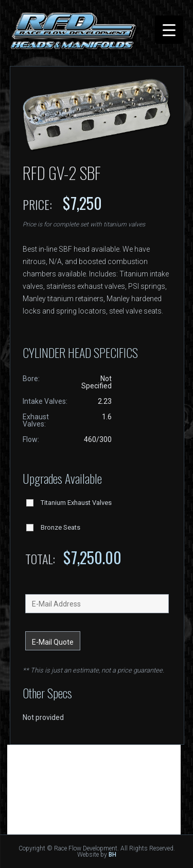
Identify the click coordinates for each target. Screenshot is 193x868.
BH (112, 855)
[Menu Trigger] (169, 30)
